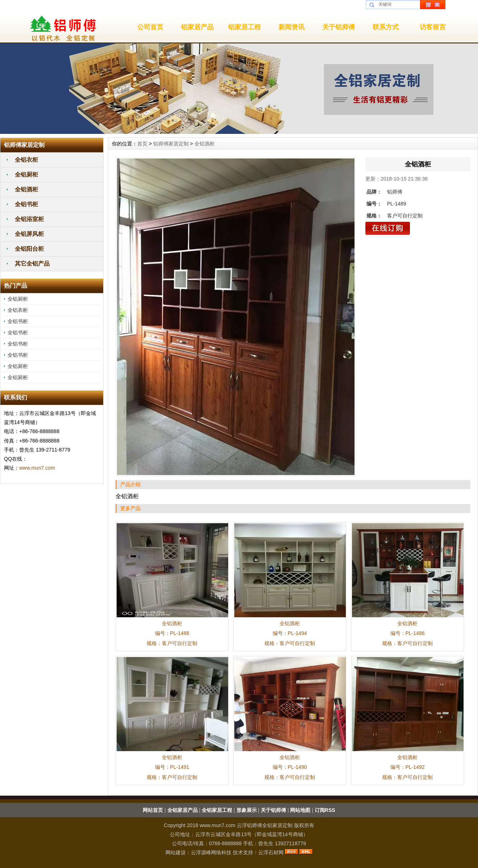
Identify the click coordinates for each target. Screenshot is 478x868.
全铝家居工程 (217, 810)
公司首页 (150, 27)
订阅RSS (325, 810)
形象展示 (247, 810)
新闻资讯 (292, 27)
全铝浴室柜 (29, 219)
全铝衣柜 (26, 160)
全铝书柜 (26, 204)
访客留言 (433, 27)
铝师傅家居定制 (171, 144)
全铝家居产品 (183, 810)
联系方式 (386, 27)
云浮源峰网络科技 (211, 852)
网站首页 (153, 810)
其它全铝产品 (32, 264)
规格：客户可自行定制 (172, 643)
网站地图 (300, 810)
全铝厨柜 (26, 175)
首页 (142, 144)
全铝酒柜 (26, 189)
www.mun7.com (37, 468)
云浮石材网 (271, 852)
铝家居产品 (197, 27)
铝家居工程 (244, 27)
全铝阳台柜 (29, 249)
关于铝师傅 (339, 27)
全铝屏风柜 (29, 234)
